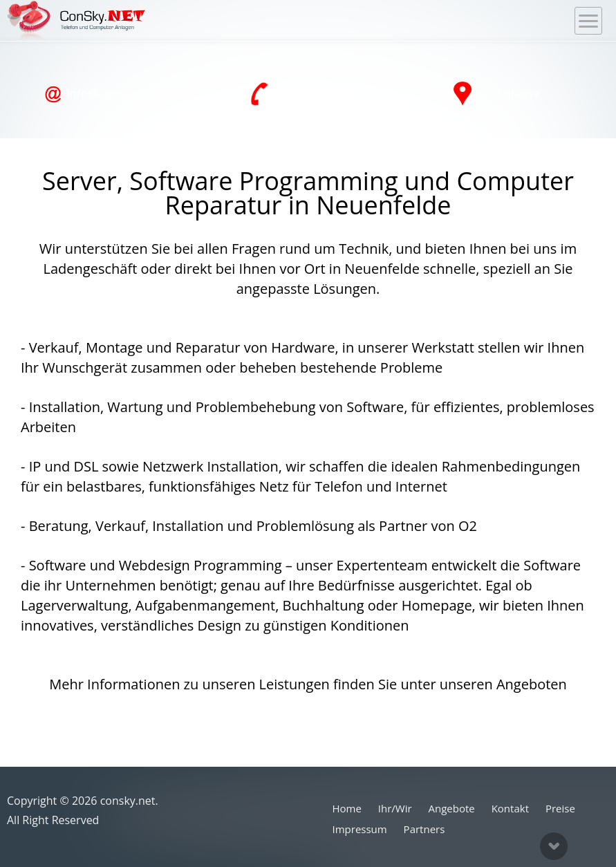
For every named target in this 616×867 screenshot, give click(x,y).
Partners (424, 829)
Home (347, 808)
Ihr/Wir (395, 808)
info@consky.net (101, 94)
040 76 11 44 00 (304, 94)
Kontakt (510, 808)
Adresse (497, 94)
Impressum (360, 829)
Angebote (452, 808)
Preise (560, 808)
